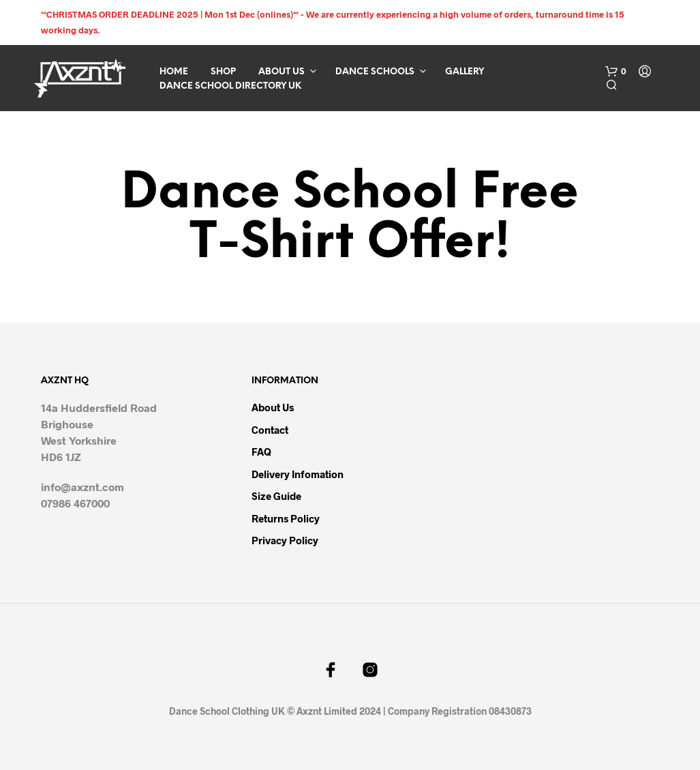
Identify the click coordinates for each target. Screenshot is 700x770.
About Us (281, 72)
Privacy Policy (285, 540)
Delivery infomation (298, 474)
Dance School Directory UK (230, 86)
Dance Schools (375, 72)
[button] (616, 72)
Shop (223, 72)
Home (174, 72)
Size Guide (276, 496)
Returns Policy (286, 518)
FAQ (261, 451)
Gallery (465, 72)
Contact (270, 430)
